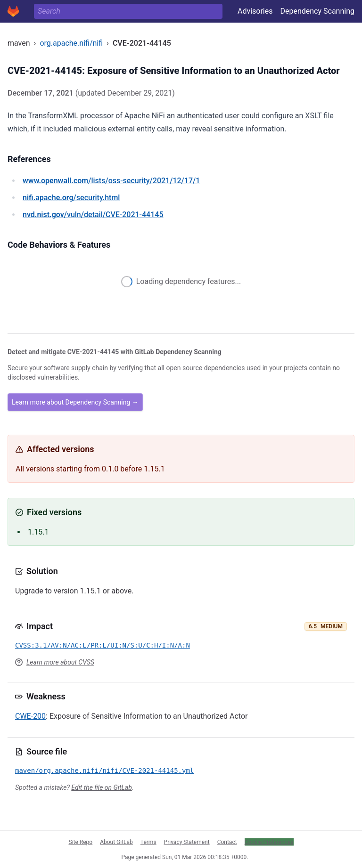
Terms (148, 842)
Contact (227, 842)
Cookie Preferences (269, 842)
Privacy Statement (187, 842)
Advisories (255, 11)
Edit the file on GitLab (101, 787)
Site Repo (81, 842)
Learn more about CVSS (60, 662)
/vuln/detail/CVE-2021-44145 (93, 215)
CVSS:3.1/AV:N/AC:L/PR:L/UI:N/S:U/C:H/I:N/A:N (103, 645)
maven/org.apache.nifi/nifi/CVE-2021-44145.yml (104, 771)
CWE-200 (30, 716)
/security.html (71, 198)
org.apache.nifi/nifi (71, 43)
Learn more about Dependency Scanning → (75, 402)
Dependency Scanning (317, 11)
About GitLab (116, 842)
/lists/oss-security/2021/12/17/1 (111, 181)
